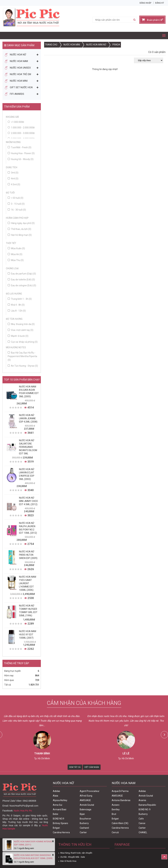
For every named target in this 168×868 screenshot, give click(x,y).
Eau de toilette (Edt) (21, 280)
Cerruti (115, 832)
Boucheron (85, 819)
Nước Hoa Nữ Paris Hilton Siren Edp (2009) (28, 555)
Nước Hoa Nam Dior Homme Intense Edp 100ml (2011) (33, 843)
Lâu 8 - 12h (17, 311)
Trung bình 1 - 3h (20, 299)
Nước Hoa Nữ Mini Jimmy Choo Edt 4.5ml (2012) (28, 501)
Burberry (84, 823)
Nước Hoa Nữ (15, 55)
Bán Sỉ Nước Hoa (68, 861)
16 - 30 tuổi (17, 210)
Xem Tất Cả (75, 767)
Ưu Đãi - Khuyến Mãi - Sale (73, 857)
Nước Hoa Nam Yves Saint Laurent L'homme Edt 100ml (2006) (28, 583)
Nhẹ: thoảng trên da (21, 324)
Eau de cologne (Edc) (22, 285)
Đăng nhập (145, 3)
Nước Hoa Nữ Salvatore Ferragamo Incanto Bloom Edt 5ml (28, 447)
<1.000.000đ (17, 122)
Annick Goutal (87, 805)
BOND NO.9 (58, 819)
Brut (114, 814)
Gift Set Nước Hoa (19, 88)
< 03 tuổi (16, 198)
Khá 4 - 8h (16, 305)
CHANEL (143, 832)
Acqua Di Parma (120, 791)
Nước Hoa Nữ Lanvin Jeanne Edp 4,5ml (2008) (28, 418)
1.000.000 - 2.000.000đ (23, 128)
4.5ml (14, 184)
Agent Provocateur (90, 791)
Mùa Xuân (16, 248)
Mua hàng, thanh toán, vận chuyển (76, 853)
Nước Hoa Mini (16, 81)
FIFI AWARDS (15, 94)
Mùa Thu (16, 260)
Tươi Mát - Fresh (20, 147)
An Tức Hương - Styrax (23, 366)
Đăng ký (160, 3)
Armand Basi (60, 809)
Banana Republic (147, 805)
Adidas (56, 791)
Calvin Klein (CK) (120, 823)
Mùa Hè (15, 254)
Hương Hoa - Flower (21, 153)
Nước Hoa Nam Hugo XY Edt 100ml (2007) (28, 635)
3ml (13, 173)
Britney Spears (60, 823)
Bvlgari (56, 828)
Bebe (56, 814)
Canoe (142, 823)
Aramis (142, 800)
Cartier (83, 832)
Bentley (116, 809)
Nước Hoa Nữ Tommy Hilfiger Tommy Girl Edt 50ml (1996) (28, 611)
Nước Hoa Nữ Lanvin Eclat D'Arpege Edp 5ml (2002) (27, 474)
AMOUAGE (85, 800)
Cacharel (84, 828)
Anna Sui (58, 805)
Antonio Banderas (121, 800)
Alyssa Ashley (60, 800)
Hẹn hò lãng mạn (20, 235)
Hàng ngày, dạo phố (21, 223)
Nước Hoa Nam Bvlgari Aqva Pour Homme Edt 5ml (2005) (29, 392)
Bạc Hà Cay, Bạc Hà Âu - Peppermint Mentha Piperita (22, 356)
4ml (13, 179)
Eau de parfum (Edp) (22, 274)
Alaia (55, 796)
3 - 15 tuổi (16, 204)
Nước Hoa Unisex (18, 68)
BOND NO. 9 (145, 809)
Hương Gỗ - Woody (21, 159)
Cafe (141, 819)
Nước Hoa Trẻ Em (18, 74)
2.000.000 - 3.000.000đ (23, 133)
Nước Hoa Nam (16, 61)
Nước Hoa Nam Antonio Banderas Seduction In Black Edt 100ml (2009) (33, 857)
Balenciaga (85, 809)
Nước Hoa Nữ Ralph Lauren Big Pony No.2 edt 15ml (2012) (28, 528)
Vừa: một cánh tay (21, 330)
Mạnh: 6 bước (18, 336)
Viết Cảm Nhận (92, 767)
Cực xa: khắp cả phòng (23, 342)
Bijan (82, 814)
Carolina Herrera (61, 832)
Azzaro (116, 805)
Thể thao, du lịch (19, 229)
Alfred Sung (86, 796)
